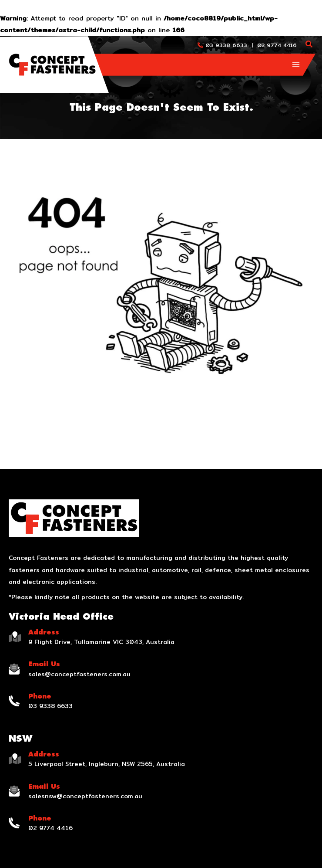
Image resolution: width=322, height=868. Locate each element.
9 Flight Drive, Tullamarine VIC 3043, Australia (101, 642)
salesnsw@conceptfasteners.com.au (85, 796)
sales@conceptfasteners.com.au (79, 674)
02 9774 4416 (277, 45)
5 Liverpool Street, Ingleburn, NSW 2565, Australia (107, 764)
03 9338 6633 (226, 45)
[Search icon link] (309, 45)
